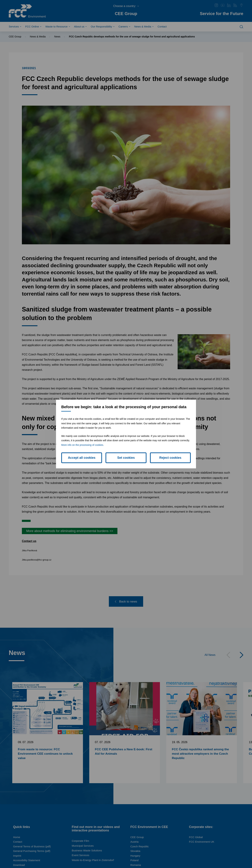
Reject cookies (170, 458)
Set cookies (126, 458)
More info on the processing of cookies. (83, 445)
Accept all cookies (82, 458)
